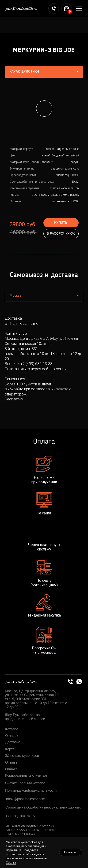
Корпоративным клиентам (26, 775)
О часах (12, 736)
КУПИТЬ (61, 222)
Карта (10, 749)
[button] (44, 109)
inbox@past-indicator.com (25, 799)
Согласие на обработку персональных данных (43, 807)
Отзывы (12, 762)
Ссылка (11, 862)
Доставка (13, 742)
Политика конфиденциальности (31, 790)
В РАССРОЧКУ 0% (61, 233)
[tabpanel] (44, 164)
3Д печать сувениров (22, 755)
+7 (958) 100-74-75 (20, 816)
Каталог (11, 729)
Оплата (11, 769)
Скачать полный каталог (25, 783)
